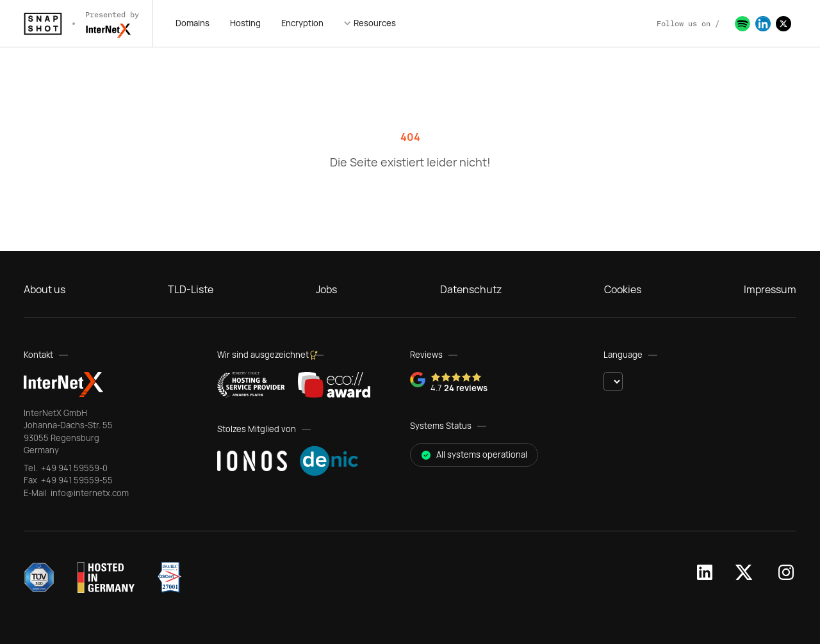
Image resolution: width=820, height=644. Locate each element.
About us (45, 289)
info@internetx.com (89, 493)
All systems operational (474, 455)
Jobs (326, 289)
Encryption (302, 23)
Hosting (245, 23)
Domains (193, 23)
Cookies (623, 289)
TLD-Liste (191, 289)
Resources (375, 23)
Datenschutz (471, 289)
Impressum (770, 289)
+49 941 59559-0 (73, 468)
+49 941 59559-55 (76, 480)
